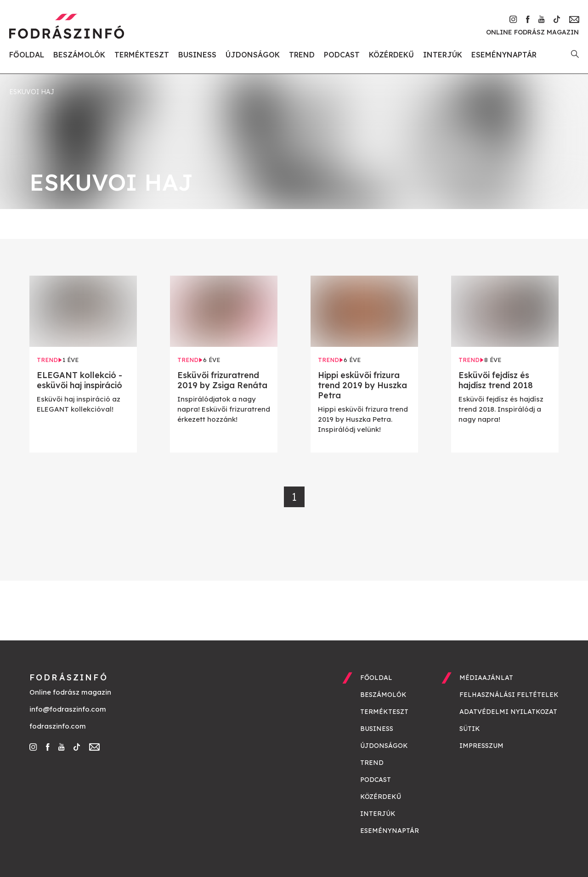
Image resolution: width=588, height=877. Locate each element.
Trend (302, 55)
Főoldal (27, 55)
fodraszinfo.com (58, 726)
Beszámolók (79, 55)
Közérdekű (391, 55)
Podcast (342, 55)
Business (197, 55)
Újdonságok (253, 55)
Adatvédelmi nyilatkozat (508, 712)
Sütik (470, 729)
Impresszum (481, 746)
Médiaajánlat (486, 678)
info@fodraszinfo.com (68, 709)
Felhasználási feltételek (509, 695)
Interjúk (443, 55)
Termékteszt (142, 55)
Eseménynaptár (504, 55)
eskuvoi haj (32, 92)
